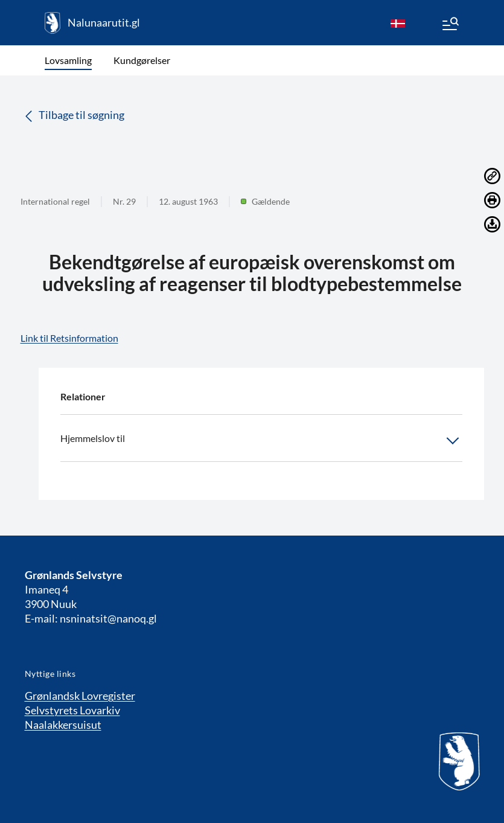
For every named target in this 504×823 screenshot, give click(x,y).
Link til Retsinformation (69, 338)
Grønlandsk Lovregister (80, 696)
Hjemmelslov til (261, 441)
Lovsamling (68, 60)
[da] (398, 23)
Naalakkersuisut (63, 725)
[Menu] (450, 25)
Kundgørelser (142, 60)
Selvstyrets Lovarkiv (72, 710)
